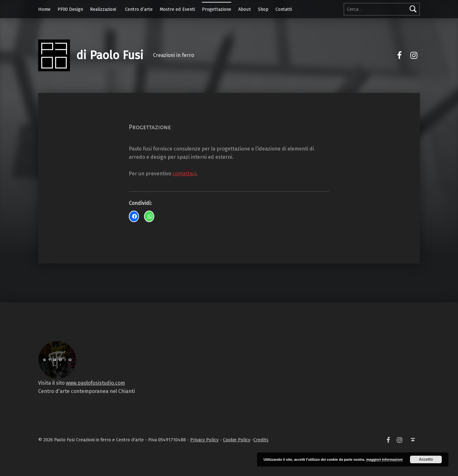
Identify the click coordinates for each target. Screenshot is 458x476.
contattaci (184, 174)
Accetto (426, 459)
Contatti (284, 9)
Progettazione (217, 9)
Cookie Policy (237, 440)
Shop (263, 9)
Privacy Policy (204, 440)
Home (44, 9)
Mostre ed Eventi (177, 9)
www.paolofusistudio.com (95, 383)
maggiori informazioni (384, 459)
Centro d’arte (139, 9)
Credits (261, 440)
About (245, 9)
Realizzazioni (103, 9)
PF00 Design (70, 9)
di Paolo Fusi (110, 55)
